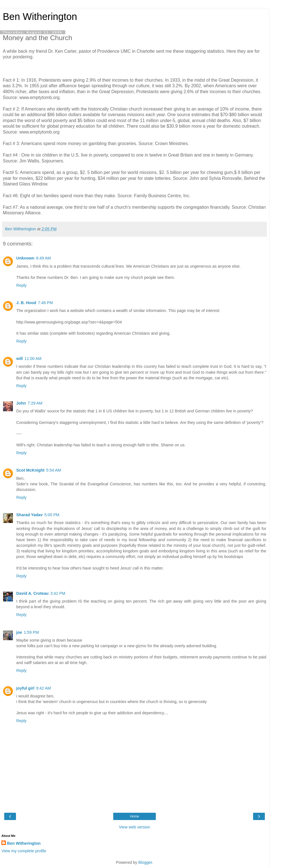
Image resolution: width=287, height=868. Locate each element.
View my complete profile (24, 851)
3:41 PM (58, 593)
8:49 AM (44, 258)
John (21, 403)
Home (135, 816)
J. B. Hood (26, 303)
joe (19, 632)
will (19, 359)
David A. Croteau (32, 593)
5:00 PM (52, 515)
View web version (135, 827)
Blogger (145, 862)
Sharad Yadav (29, 515)
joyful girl (25, 688)
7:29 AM (35, 403)
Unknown (25, 258)
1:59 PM (31, 632)
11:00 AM (33, 359)
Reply (21, 285)
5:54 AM (54, 470)
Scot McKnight (30, 470)
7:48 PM (45, 303)
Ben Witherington (40, 17)
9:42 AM (44, 688)
